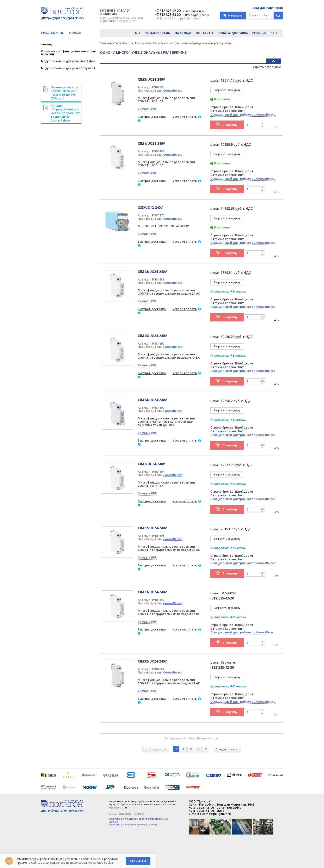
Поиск (278, 16)
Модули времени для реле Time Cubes (68, 61)
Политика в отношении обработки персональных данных (138, 820)
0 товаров (233, 15)
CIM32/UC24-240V (152, 661)
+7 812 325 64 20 (168, 15)
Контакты (205, 33)
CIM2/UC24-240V (151, 464)
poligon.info (142, 801)
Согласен (138, 861)
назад (47, 44)
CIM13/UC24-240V (152, 336)
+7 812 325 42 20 (168, 11)
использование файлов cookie (92, 863)
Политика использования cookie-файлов (133, 825)
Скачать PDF (147, 109)
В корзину (230, 125)
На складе (183, 33)
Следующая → (227, 749)
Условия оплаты (185, 117)
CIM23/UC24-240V (152, 592)
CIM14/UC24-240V (152, 400)
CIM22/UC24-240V (152, 528)
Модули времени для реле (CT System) (68, 68)
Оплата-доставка (233, 33)
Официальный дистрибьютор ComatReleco (243, 114)
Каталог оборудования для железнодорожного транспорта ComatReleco (66, 113)
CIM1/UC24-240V (151, 143)
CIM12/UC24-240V (152, 272)
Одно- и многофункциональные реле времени (68, 53)
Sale (274, 33)
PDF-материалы (157, 33)
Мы (138, 33)
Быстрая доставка (152, 117)
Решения (259, 33)
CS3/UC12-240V (150, 208)
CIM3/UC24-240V (151, 79)
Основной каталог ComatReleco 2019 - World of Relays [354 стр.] (65, 93)
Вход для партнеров (267, 8)
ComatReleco (173, 90)
